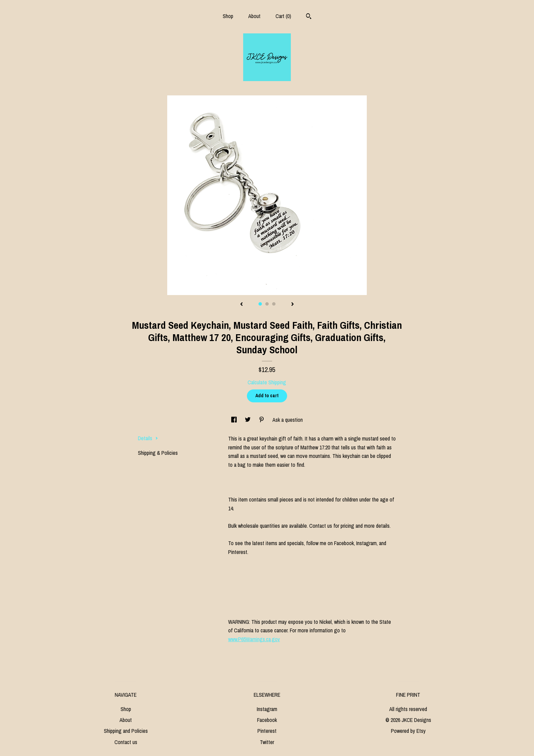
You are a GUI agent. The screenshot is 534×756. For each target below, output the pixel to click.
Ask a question (288, 420)
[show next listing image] (293, 305)
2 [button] (267, 304)
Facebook (267, 720)
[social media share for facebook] (235, 420)
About (254, 16)
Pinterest (267, 731)
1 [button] (260, 304)
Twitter (267, 742)
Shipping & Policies (158, 453)
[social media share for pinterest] (262, 420)
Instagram (267, 709)
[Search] (309, 17)
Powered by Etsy (408, 731)
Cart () (283, 16)
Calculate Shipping (267, 382)
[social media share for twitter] (248, 420)
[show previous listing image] (241, 305)
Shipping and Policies (126, 731)
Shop (228, 16)
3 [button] (274, 304)
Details (148, 438)
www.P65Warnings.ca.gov (254, 639)
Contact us (126, 742)
